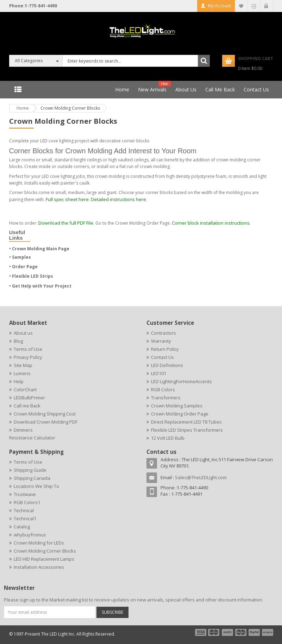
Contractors (164, 333)
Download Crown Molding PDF (46, 422)
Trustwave (25, 494)
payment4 (242, 632)
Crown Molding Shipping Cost (45, 414)
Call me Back (27, 406)
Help (19, 381)
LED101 (159, 373)
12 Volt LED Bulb (168, 438)
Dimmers (23, 430)
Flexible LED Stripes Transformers (187, 430)
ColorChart (25, 389)
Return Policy (165, 349)
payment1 (200, 632)
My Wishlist (241, 6)
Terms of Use (28, 349)
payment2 (214, 632)
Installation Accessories (39, 567)
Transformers (166, 398)
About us (23, 333)
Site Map (23, 365)
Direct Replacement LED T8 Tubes (186, 422)
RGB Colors (163, 389)
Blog (18, 341)
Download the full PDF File (66, 223)
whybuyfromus (30, 535)
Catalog (22, 527)
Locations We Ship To (36, 486)
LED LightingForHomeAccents (181, 381)
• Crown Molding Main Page (39, 249)
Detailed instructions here (118, 199)
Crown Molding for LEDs (39, 543)
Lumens (22, 373)
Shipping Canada (32, 478)
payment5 (254, 632)
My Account (220, 6)
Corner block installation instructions (211, 223)
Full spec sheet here (67, 199)
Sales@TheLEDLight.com (201, 477)
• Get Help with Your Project (40, 286)
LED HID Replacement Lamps (44, 559)
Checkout (254, 6)
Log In (267, 6)
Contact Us (162, 357)
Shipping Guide (30, 470)
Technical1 (25, 519)
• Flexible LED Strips (31, 276)
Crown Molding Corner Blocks (45, 551)
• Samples (20, 257)
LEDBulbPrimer (29, 398)
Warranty (161, 341)
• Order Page (23, 267)
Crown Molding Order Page (180, 414)
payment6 (267, 632)
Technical (24, 510)
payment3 (228, 632)
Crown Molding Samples (177, 406)
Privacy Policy (28, 357)
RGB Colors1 (27, 502)
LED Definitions (167, 365)
